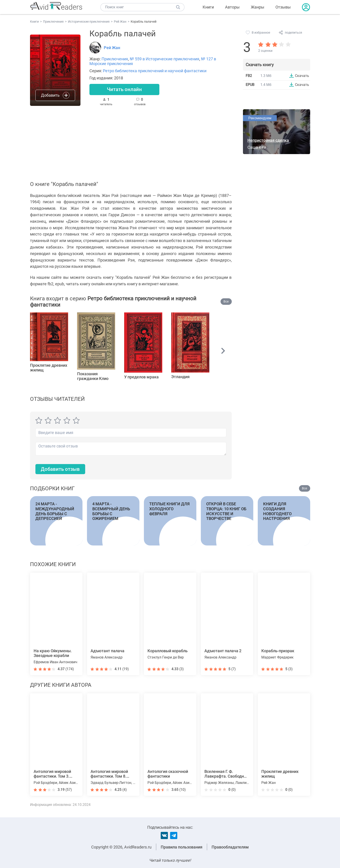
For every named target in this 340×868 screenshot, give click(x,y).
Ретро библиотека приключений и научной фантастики (155, 71)
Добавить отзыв (60, 469)
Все (226, 302)
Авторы (232, 7)
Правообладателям (230, 847)
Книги (208, 7)
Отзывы (283, 7)
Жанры (258, 7)
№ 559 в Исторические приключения (165, 59)
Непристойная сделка (268, 140)
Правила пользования (182, 847)
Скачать (302, 76)
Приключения (115, 59)
